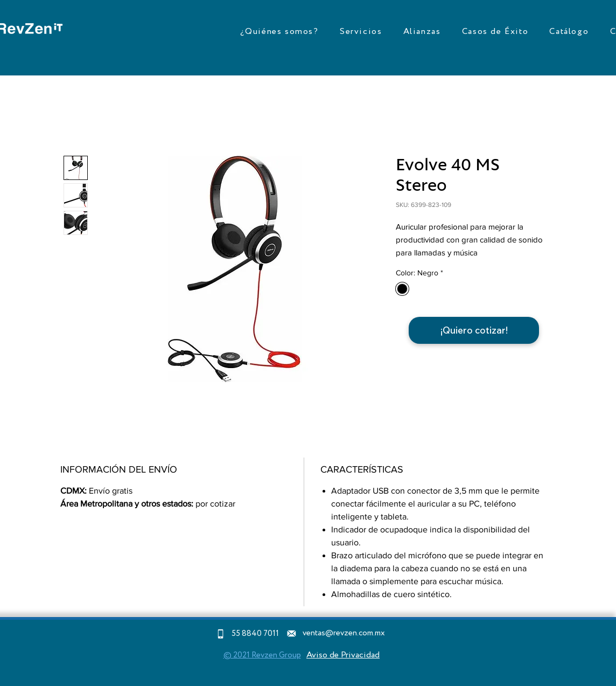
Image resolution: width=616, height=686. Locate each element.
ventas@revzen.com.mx (344, 633)
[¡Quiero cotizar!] (474, 330)
